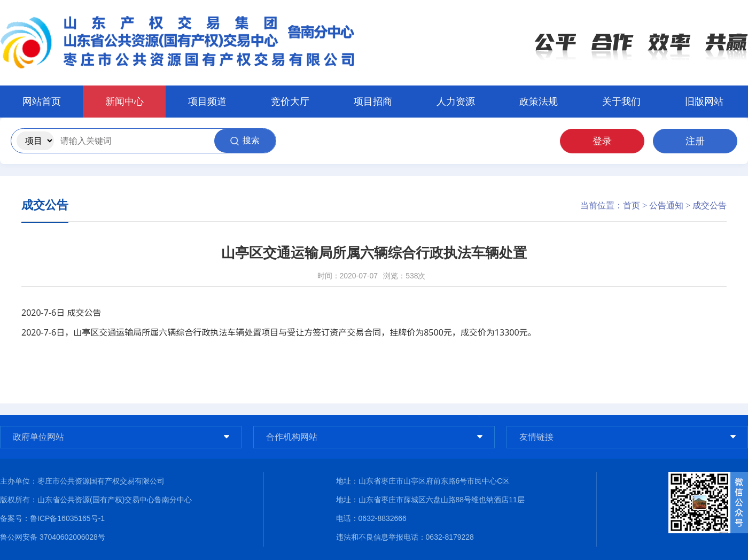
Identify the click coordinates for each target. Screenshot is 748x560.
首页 (632, 205)
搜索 (245, 141)
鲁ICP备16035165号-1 (67, 518)
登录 (602, 141)
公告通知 (666, 205)
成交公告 (710, 205)
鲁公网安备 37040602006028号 (53, 537)
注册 (695, 141)
